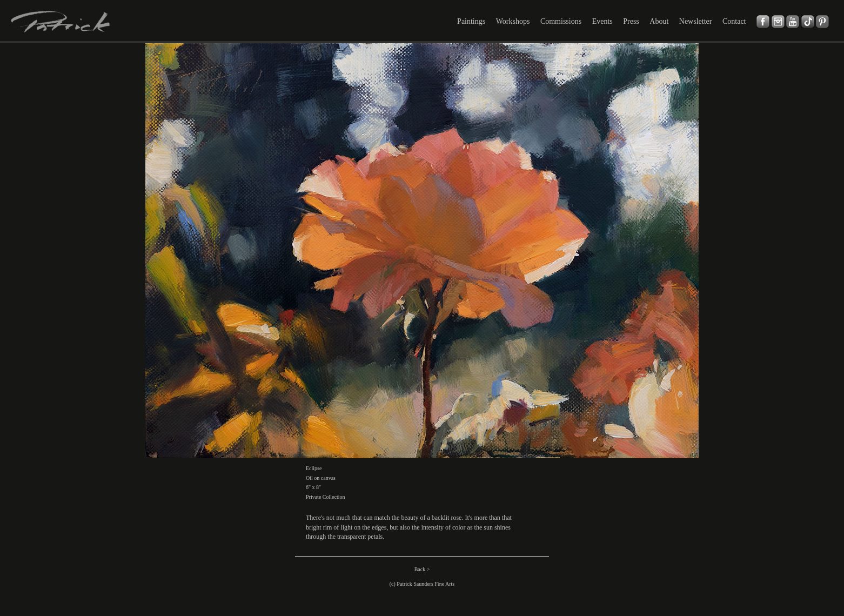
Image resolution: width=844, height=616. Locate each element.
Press (631, 21)
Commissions (561, 21)
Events (602, 21)
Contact (734, 21)
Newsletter (696, 21)
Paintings (471, 21)
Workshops (513, 21)
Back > (422, 569)
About (659, 21)
